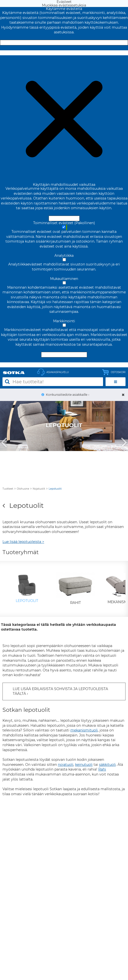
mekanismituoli (84, 730)
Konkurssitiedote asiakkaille (67, 395)
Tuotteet (8, 489)
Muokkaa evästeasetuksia (64, 53)
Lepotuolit (55, 489)
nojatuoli (66, 765)
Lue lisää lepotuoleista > (23, 542)
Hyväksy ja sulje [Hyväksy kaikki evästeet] (64, 43)
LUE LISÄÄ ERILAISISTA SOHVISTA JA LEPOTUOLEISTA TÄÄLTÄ (60, 691)
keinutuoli (84, 765)
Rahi (102, 769)
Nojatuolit (39, 489)
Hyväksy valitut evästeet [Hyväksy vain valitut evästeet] (64, 355)
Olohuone (23, 489)
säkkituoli (107, 765)
